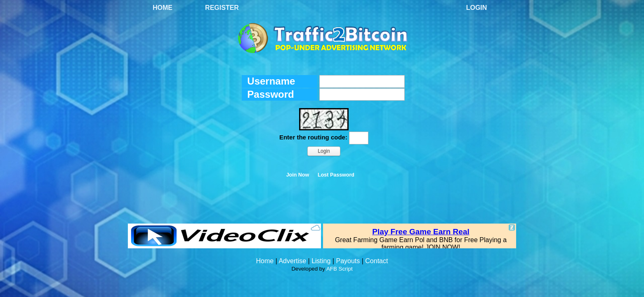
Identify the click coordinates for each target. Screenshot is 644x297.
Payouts (348, 261)
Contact (376, 261)
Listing (321, 261)
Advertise (292, 261)
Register (222, 8)
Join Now (298, 175)
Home (163, 8)
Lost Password (336, 175)
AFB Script (340, 269)
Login (477, 8)
